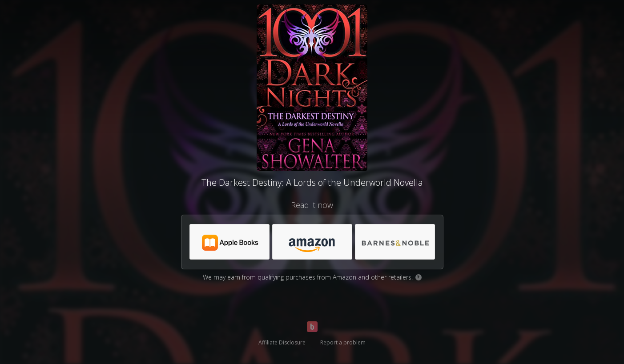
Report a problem (343, 342)
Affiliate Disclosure (282, 342)
